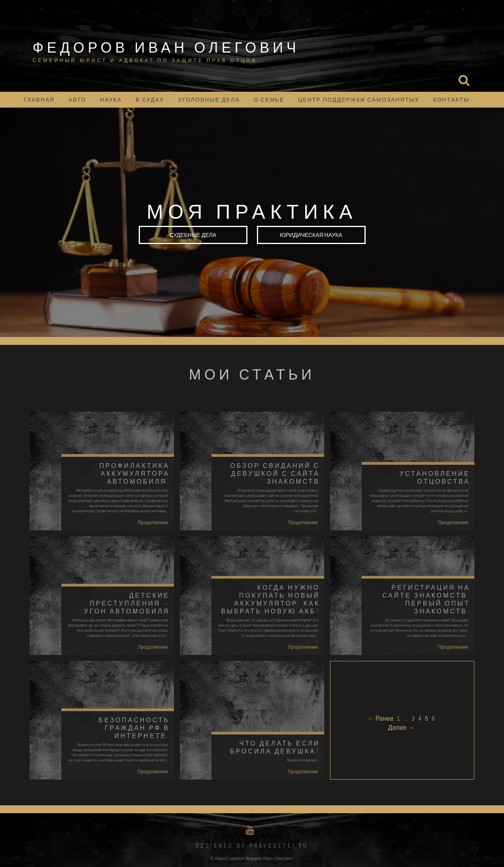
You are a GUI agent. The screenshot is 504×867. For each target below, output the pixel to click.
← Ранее (381, 718)
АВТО (77, 100)
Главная (39, 100)
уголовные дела (209, 100)
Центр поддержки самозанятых (359, 100)
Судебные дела (193, 235)
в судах (150, 100)
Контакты (451, 100)
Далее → (401, 728)
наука (111, 100)
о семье (269, 100)
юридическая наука (311, 235)
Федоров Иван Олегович (166, 47)
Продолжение (153, 522)
